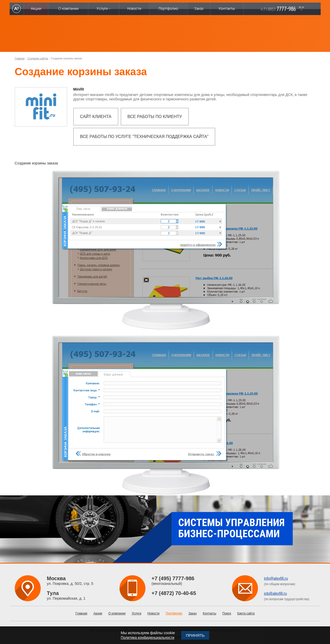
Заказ (192, 613)
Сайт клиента (96, 117)
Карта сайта (246, 613)
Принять (195, 635)
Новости (153, 613)
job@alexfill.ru (276, 593)
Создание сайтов (38, 58)
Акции (98, 613)
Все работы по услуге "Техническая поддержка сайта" (144, 137)
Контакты (209, 613)
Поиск (227, 613)
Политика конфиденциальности (148, 638)
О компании (117, 613)
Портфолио (174, 613)
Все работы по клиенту (155, 117)
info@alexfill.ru (276, 578)
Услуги (136, 613)
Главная (20, 58)
